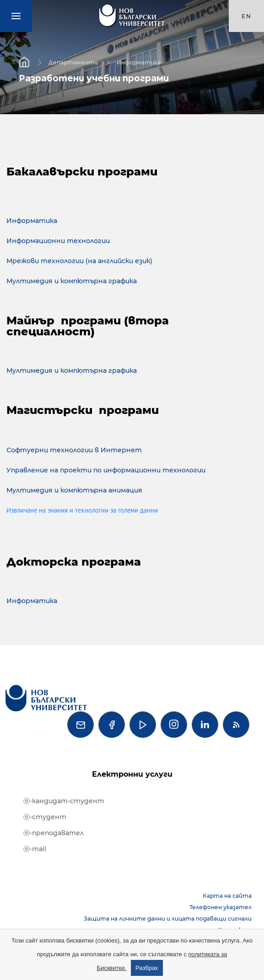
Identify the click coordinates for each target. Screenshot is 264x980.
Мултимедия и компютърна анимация (74, 490)
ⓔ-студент (45, 817)
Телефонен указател (221, 907)
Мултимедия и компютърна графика (72, 281)
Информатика (139, 62)
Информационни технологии (58, 241)
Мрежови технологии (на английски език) (79, 261)
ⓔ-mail (35, 849)
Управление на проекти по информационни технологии (106, 470)
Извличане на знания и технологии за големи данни (82, 511)
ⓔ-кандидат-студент (64, 801)
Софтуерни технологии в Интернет (74, 450)
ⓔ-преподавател (54, 833)
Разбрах (147, 968)
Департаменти (73, 62)
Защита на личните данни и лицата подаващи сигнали (168, 919)
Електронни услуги (132, 774)
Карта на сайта (227, 896)
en (247, 16)
